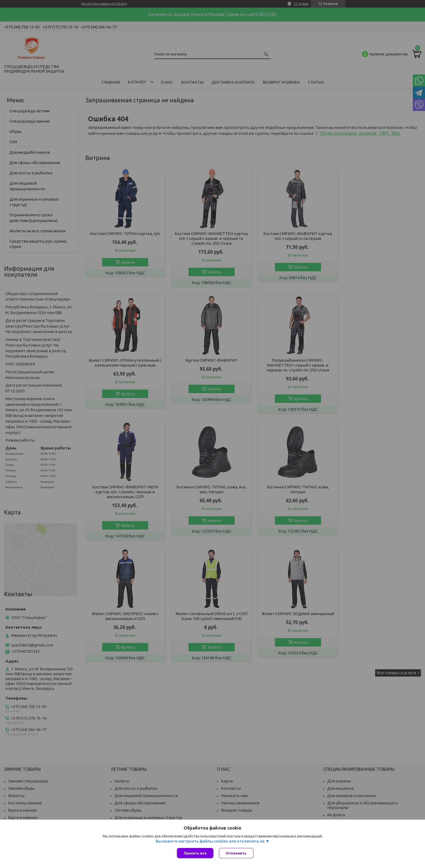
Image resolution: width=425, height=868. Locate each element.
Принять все (195, 853)
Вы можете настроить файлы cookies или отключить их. (210, 841)
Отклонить (236, 853)
